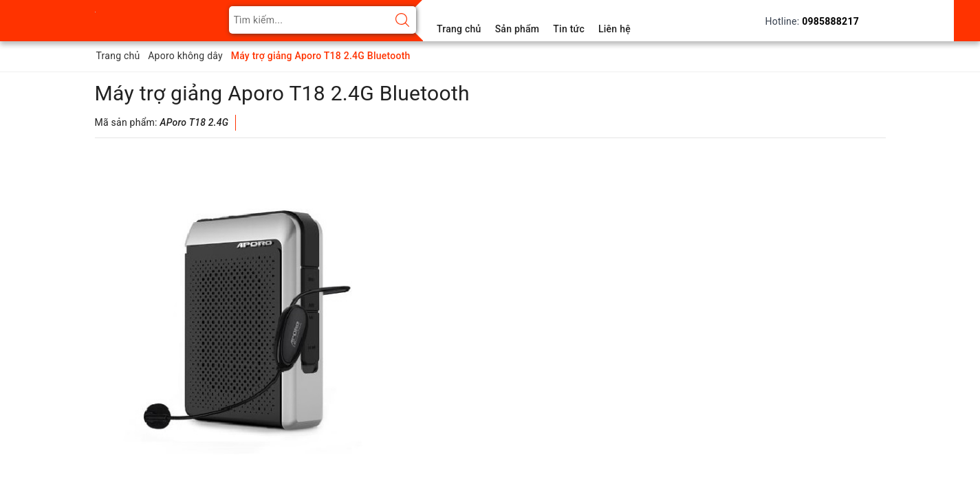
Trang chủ (459, 29)
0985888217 (830, 21)
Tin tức (569, 29)
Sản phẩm (518, 29)
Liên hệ (614, 29)
